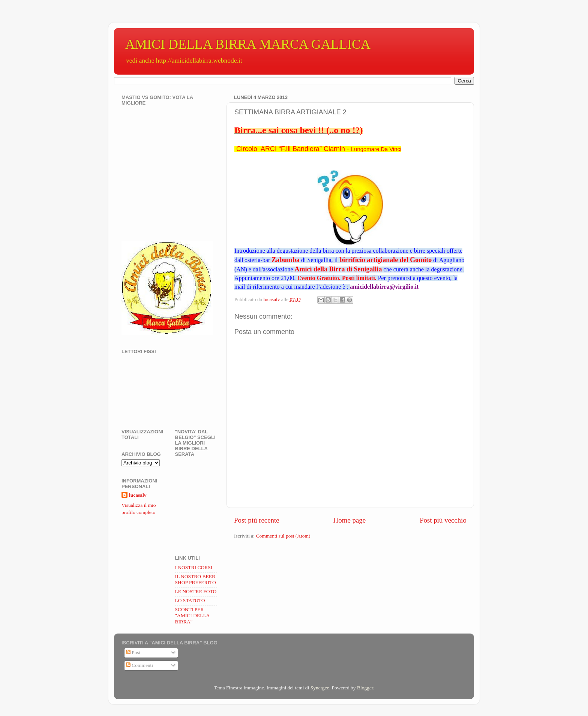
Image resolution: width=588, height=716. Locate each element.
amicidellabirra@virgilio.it (384, 287)
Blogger (365, 688)
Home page (350, 520)
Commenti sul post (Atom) (283, 536)
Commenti (139, 665)
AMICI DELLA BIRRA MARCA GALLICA (248, 44)
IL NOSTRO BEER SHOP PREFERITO (196, 579)
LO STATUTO (190, 600)
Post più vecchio (443, 520)
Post (133, 652)
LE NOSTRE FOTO (196, 591)
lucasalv (138, 495)
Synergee (320, 688)
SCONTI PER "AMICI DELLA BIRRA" (192, 615)
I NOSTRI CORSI (194, 567)
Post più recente (257, 520)
